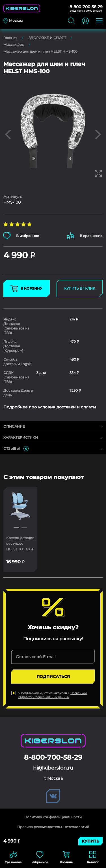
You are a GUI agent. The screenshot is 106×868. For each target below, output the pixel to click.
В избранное (21, 236)
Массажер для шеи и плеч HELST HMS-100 (40, 51)
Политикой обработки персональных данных (53, 695)
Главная (10, 38)
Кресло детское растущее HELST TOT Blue (20, 543)
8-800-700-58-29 (86, 7)
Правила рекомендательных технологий (53, 827)
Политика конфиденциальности (53, 817)
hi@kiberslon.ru (53, 768)
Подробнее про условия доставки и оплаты (50, 407)
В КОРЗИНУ (26, 288)
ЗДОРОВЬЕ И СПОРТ (47, 38)
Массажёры (14, 45)
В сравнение (85, 236)
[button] (16, 527)
